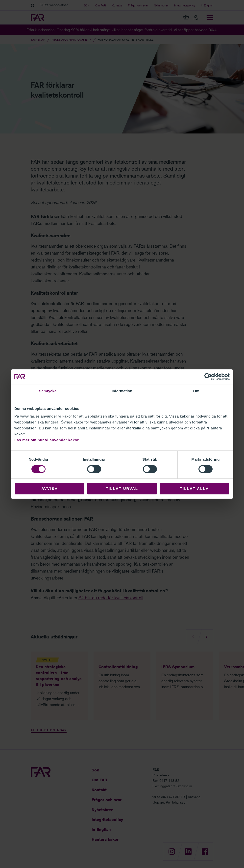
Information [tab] (122, 391)
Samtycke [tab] (48, 391)
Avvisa (50, 488)
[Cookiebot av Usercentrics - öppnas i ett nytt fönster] (208, 377)
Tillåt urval (122, 488)
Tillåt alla (194, 488)
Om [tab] (196, 391)
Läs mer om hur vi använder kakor (47, 440)
